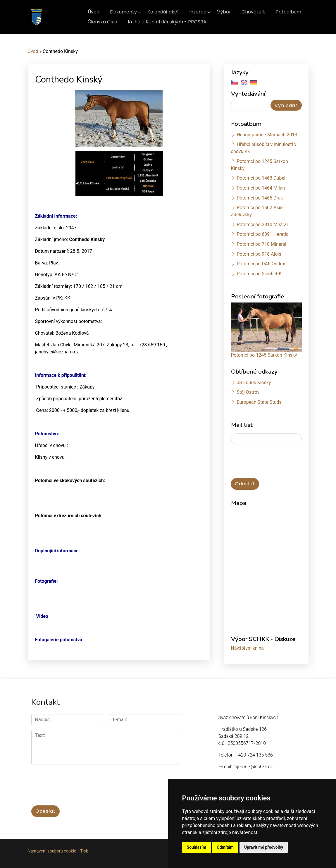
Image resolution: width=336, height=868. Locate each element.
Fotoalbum (289, 12)
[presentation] (275, 462)
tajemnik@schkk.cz (253, 767)
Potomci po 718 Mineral (261, 244)
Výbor (224, 12)
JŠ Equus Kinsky (254, 383)
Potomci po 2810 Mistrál (262, 225)
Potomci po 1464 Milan (261, 188)
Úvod (94, 12)
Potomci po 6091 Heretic (262, 234)
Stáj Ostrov (248, 392)
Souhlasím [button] (197, 847)
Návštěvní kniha (248, 648)
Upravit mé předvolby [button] (264, 847)
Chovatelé (254, 12)
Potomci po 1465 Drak (260, 198)
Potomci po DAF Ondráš (261, 264)
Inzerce (198, 12)
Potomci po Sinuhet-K (259, 274)
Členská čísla (103, 22)
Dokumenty (123, 12)
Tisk (84, 851)
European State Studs (259, 402)
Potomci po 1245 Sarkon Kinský (264, 355)
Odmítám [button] (225, 847)
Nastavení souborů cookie (52, 851)
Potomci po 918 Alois (259, 254)
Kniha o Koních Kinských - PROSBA (167, 22)
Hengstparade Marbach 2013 (267, 135)
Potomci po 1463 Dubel (261, 178)
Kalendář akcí (163, 12)
